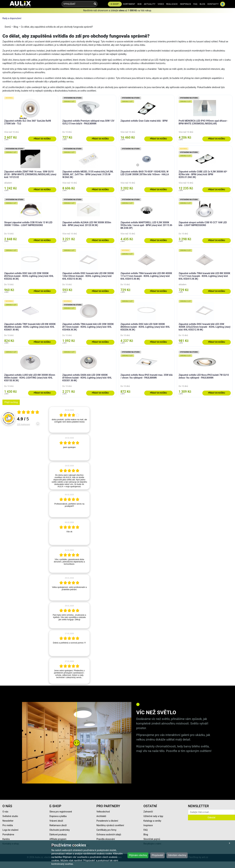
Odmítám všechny (177, 855)
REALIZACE (172, 4)
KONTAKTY (213, 4)
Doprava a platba (58, 816)
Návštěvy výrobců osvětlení (110, 825)
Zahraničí (148, 812)
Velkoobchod (103, 812)
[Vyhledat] (95, 4)
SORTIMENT (129, 4)
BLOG (203, 4)
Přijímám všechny (138, 855)
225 (24, 424)
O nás (5, 812)
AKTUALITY (150, 4)
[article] (69, 420)
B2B (140, 4)
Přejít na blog (11, 402)
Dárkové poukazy (58, 834)
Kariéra (6, 839)
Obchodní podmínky (60, 830)
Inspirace (148, 825)
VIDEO (161, 4)
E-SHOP (115, 4)
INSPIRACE (186, 4)
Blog (16, 27)
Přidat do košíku (42, 139)
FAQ (195, 4)
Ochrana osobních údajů (109, 834)
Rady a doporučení (12, 18)
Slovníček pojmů (152, 839)
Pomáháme (8, 834)
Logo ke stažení (10, 830)
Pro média (8, 825)
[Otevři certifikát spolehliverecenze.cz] (28, 413)
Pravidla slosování (106, 839)
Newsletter (8, 821)
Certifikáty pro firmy (106, 830)
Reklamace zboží (58, 825)
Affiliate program (58, 839)
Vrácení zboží (56, 821)
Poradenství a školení (107, 821)
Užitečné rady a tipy (153, 816)
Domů (8, 27)
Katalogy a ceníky (152, 821)
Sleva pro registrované (61, 812)
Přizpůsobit (158, 855)
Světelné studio (10, 816)
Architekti (101, 816)
